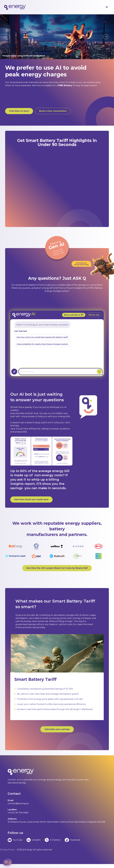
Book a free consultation (53, 111)
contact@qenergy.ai (18, 803)
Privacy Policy (7, 850)
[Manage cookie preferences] (7, 862)
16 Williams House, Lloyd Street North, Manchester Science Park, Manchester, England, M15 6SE (57, 822)
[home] (15, 7)
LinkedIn (36, 840)
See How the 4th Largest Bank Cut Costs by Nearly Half (57, 568)
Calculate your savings (57, 729)
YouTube (18, 840)
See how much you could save (31, 499)
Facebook (75, 840)
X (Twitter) (55, 840)
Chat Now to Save (19, 111)
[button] (107, 7)
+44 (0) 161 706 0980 (18, 813)
